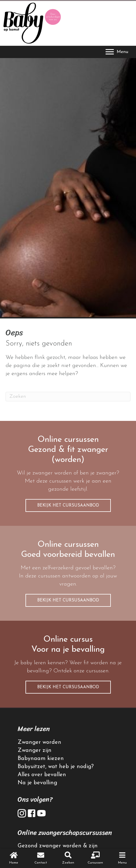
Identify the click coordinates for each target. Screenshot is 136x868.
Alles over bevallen (42, 775)
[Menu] (117, 52)
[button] (68, 505)
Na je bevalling (37, 783)
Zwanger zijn (35, 750)
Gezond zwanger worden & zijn (58, 846)
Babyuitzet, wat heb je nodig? (56, 767)
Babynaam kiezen (41, 759)
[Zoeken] (68, 397)
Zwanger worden (39, 742)
